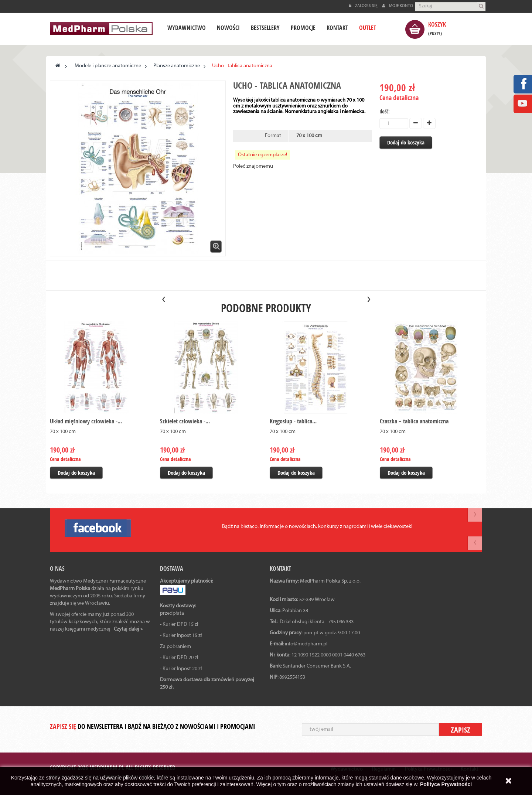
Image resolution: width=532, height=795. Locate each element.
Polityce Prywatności (446, 784)
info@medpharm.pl (306, 644)
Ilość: (385, 111)
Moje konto (398, 6)
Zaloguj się (364, 6)
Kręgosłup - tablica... (293, 421)
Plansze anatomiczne (177, 66)
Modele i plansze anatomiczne (108, 66)
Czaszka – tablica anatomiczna (414, 421)
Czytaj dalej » (128, 629)
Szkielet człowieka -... (185, 421)
